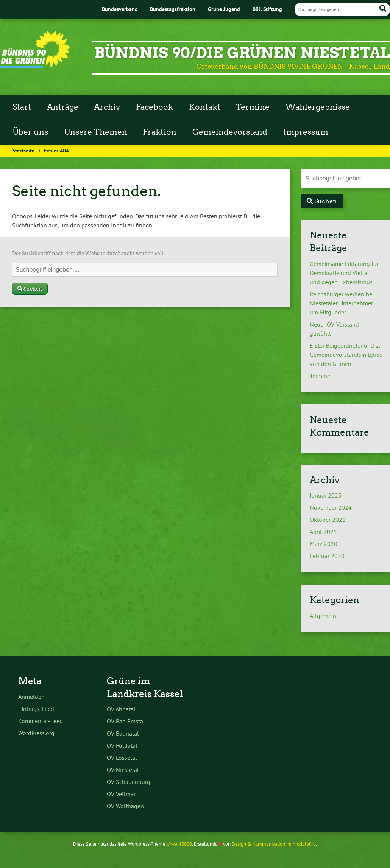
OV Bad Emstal (126, 721)
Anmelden (31, 697)
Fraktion (160, 132)
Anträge (63, 107)
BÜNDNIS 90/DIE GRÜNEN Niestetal (242, 53)
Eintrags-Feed (36, 709)
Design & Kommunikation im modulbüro (274, 844)
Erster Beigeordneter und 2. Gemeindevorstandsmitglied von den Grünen (346, 355)
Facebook (154, 107)
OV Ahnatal (121, 709)
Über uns (30, 132)
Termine (253, 107)
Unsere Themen (96, 132)
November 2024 (331, 507)
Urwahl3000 (179, 844)
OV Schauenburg (129, 782)
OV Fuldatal (122, 745)
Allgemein (323, 616)
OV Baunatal (123, 733)
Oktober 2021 (328, 520)
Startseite (23, 150)
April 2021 (323, 532)
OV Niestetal (123, 770)
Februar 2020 (327, 556)
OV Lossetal (122, 758)
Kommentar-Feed (41, 721)
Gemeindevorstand (230, 132)
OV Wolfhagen (125, 806)
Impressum (306, 132)
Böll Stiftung (267, 9)
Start (22, 107)
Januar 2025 (326, 495)
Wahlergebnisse (318, 107)
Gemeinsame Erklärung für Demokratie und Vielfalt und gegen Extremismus (344, 273)
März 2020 (324, 544)
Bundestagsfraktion (173, 9)
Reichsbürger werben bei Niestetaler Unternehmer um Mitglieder (342, 303)
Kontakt (205, 107)
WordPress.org (36, 733)
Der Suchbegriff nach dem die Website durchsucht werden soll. (88, 253)
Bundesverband (120, 9)
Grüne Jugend (224, 9)
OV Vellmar (121, 794)
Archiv (107, 107)
